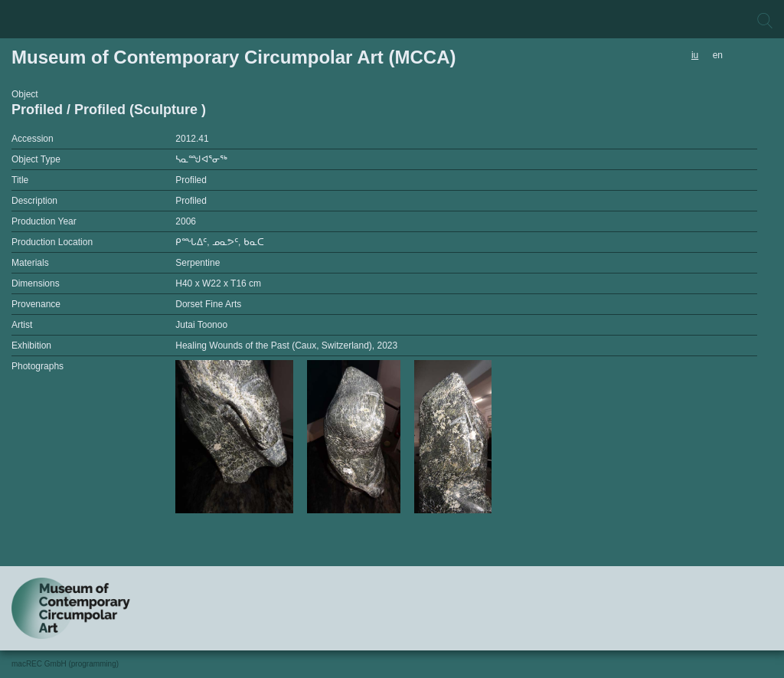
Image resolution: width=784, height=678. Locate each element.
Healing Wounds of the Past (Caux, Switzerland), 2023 (286, 346)
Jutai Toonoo (201, 325)
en (718, 55)
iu (695, 55)
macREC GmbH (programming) (65, 664)
